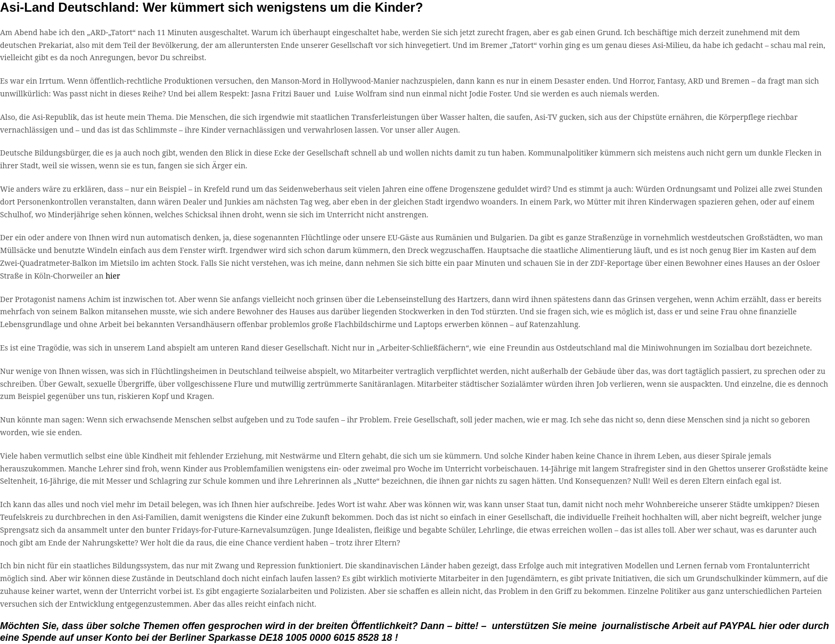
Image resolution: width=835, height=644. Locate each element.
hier (113, 276)
